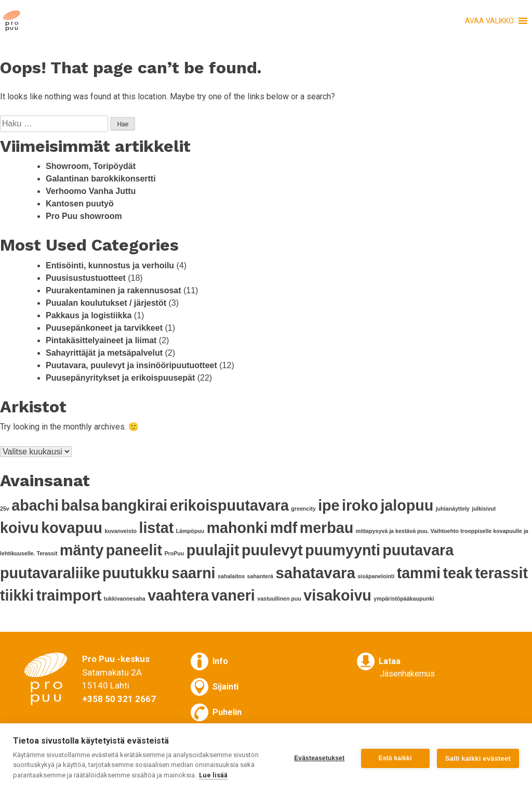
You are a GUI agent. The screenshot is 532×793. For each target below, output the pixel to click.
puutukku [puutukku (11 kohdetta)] (136, 573)
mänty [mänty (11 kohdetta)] (82, 550)
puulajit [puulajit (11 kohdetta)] (213, 550)
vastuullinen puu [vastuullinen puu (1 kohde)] (279, 599)
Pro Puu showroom (84, 216)
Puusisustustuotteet (86, 278)
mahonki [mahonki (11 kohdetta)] (237, 528)
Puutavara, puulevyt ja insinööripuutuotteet (131, 365)
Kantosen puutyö (80, 204)
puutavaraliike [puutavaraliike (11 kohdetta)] (50, 573)
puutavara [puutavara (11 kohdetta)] (418, 550)
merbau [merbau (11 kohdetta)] (327, 528)
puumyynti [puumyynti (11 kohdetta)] (343, 550)
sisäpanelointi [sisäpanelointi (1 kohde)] (376, 576)
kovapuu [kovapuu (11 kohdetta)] (72, 528)
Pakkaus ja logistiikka (89, 315)
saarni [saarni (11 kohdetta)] (193, 573)
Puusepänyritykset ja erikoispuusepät (120, 378)
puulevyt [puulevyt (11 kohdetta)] (272, 550)
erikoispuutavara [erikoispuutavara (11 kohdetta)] (229, 505)
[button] (489, 21)
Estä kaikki (395, 758)
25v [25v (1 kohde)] (5, 509)
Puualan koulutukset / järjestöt (106, 303)
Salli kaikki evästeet (478, 758)
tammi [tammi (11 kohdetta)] (419, 573)
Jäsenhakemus (407, 674)
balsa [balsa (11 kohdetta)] (80, 505)
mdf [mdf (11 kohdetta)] (284, 528)
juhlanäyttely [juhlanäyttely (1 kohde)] (453, 509)
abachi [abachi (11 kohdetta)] (35, 505)
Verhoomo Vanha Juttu (91, 191)
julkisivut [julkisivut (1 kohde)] (484, 509)
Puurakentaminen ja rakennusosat (114, 290)
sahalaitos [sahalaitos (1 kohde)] (231, 576)
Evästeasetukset (319, 758)
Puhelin (227, 712)
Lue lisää (213, 775)
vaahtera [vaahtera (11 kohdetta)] (178, 595)
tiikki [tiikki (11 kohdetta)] (17, 595)
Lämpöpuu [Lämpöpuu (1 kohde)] (190, 531)
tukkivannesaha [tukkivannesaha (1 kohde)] (125, 599)
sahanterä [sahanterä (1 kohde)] (260, 576)
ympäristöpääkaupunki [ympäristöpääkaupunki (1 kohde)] (404, 599)
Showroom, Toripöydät (91, 166)
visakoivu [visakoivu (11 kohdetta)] (337, 595)
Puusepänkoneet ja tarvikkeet (104, 328)
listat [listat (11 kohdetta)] (156, 528)
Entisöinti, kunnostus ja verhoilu (110, 265)
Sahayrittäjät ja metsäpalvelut (104, 353)
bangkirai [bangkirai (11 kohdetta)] (134, 505)
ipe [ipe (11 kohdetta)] (329, 505)
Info (220, 661)
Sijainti (225, 687)
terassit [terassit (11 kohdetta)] (501, 573)
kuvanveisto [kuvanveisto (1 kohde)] (121, 531)
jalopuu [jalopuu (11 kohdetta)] (407, 505)
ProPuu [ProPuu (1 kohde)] (174, 553)
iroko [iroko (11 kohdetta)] (360, 505)
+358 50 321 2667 (119, 699)
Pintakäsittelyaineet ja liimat (101, 340)
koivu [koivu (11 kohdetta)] (19, 528)
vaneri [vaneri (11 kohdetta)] (233, 595)
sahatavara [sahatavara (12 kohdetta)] (315, 573)
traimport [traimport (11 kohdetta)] (69, 595)
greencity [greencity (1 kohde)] (303, 509)
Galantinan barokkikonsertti (101, 179)
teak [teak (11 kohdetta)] (457, 573)
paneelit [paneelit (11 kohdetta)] (134, 550)
